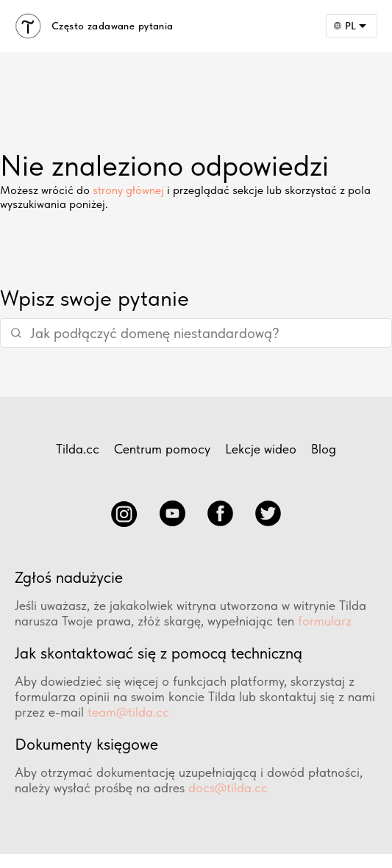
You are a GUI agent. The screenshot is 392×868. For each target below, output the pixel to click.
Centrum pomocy (162, 449)
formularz (325, 621)
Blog (324, 449)
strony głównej (128, 190)
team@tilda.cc (128, 712)
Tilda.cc (78, 449)
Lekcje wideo (261, 449)
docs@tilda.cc (228, 788)
